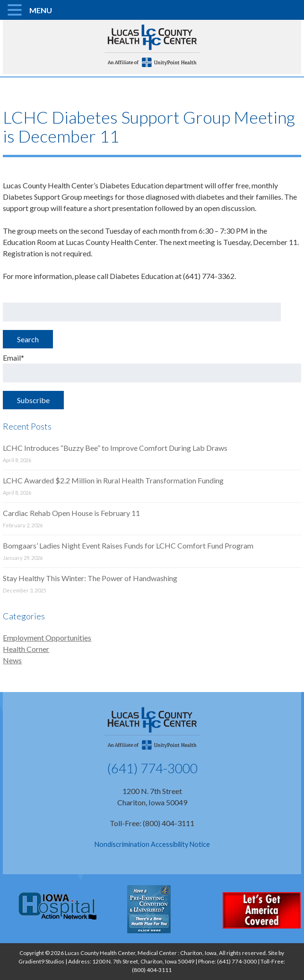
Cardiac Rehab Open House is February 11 (71, 513)
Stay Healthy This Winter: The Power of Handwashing (90, 578)
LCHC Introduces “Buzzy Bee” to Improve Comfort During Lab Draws (115, 448)
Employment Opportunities (47, 638)
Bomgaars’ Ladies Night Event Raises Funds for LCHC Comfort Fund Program (128, 545)
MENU (41, 10)
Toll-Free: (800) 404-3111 (152, 823)
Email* (152, 368)
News (12, 660)
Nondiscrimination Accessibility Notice (152, 844)
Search (28, 339)
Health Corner (26, 649)
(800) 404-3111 (152, 970)
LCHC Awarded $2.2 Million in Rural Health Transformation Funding (113, 480)
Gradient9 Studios (41, 961)
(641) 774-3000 (152, 768)
